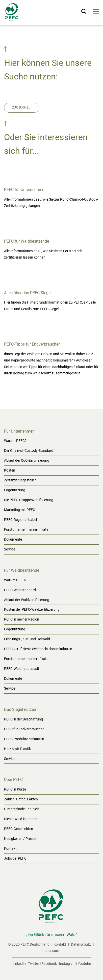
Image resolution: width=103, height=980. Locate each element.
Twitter (34, 964)
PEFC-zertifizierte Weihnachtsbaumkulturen (38, 649)
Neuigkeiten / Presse (20, 839)
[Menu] (96, 13)
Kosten (10, 470)
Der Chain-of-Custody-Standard (29, 451)
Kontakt (10, 848)
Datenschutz (81, 944)
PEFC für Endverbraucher (24, 729)
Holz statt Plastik (17, 749)
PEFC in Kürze (15, 789)
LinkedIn (19, 964)
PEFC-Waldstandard (20, 590)
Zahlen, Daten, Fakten (21, 799)
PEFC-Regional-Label (20, 520)
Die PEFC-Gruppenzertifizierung (29, 500)
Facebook (49, 964)
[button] (6, 50)
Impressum (50, 951)
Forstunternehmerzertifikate (26, 529)
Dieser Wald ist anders (21, 819)
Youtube (84, 964)
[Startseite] (12, 13)
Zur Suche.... (22, 108)
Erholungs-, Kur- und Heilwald (27, 639)
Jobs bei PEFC (15, 858)
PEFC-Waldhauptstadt (22, 669)
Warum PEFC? (15, 441)
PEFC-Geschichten (19, 829)
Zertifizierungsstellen (20, 480)
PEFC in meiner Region (22, 619)
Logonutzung (15, 490)
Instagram (67, 964)
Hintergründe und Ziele (22, 809)
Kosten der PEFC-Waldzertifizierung (32, 609)
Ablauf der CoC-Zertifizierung (27, 460)
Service (10, 549)
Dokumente (13, 539)
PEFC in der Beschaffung (23, 719)
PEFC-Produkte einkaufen (24, 739)
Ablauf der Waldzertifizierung (27, 600)
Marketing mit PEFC (20, 510)
